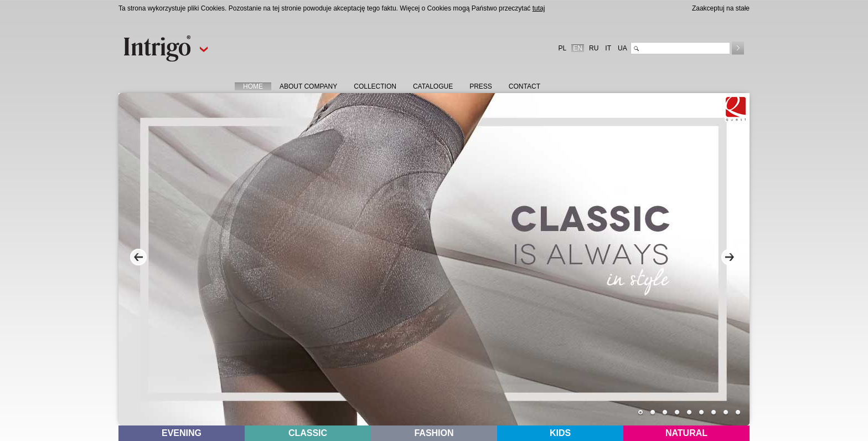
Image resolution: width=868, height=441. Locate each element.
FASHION (434, 433)
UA (622, 48)
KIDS (560, 433)
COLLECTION (375, 86)
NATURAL (686, 433)
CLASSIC (308, 433)
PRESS (481, 86)
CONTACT (525, 86)
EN (578, 48)
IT (608, 48)
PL (563, 48)
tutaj (539, 8)
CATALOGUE (433, 86)
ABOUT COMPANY (308, 86)
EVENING (182, 433)
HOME (253, 86)
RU (594, 48)
